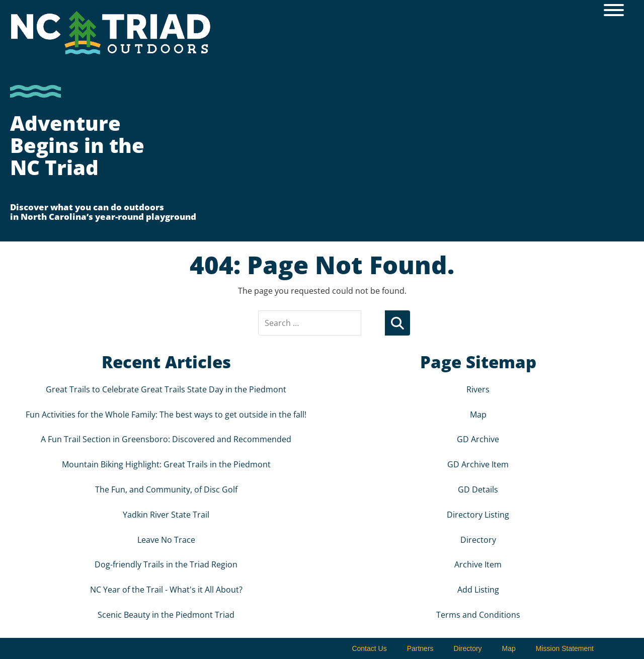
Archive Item (478, 564)
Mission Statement (565, 648)
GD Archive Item (478, 464)
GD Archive (478, 439)
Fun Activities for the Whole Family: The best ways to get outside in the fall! (166, 415)
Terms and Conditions (478, 615)
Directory (478, 540)
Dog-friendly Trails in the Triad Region (166, 564)
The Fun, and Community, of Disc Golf (166, 489)
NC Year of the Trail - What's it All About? (166, 590)
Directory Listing (478, 515)
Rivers (478, 389)
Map (478, 415)
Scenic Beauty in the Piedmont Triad (166, 615)
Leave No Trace (166, 540)
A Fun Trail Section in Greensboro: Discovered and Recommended (166, 439)
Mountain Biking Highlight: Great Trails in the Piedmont (166, 464)
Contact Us (369, 648)
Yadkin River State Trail (166, 515)
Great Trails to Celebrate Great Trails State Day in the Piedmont (166, 389)
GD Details (478, 489)
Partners (420, 648)
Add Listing (478, 590)
